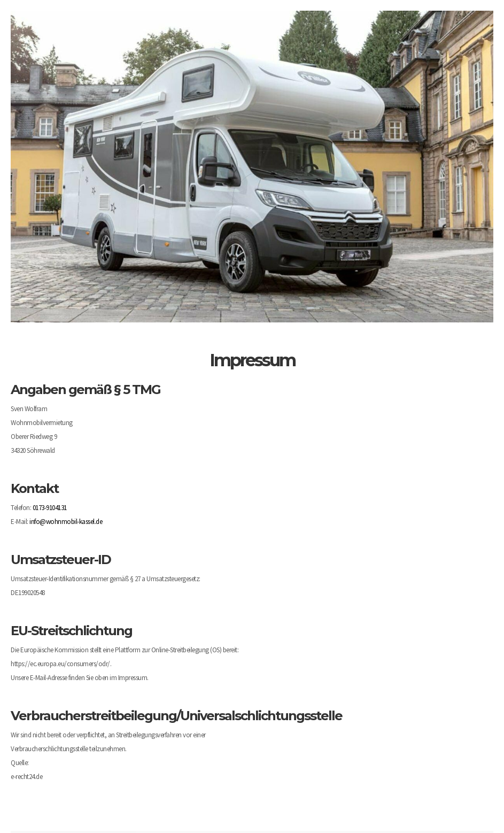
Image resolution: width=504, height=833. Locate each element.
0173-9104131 (50, 508)
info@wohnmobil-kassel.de (66, 522)
